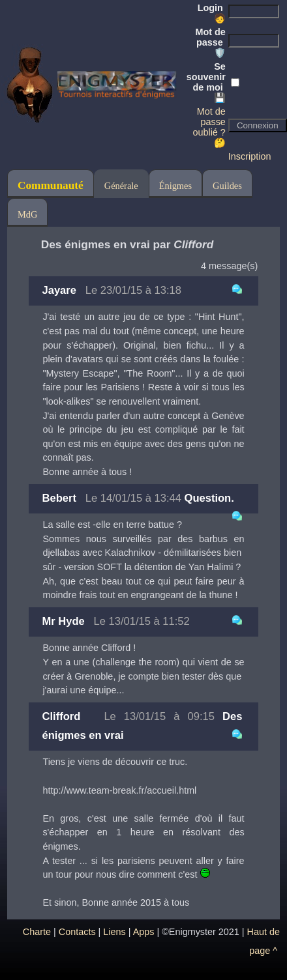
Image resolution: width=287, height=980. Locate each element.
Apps (144, 932)
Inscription (250, 156)
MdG (27, 214)
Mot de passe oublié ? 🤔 (209, 127)
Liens (114, 932)
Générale (121, 186)
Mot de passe (210, 42)
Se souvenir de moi (206, 82)
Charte (37, 932)
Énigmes (175, 186)
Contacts (77, 932)
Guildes (227, 186)
